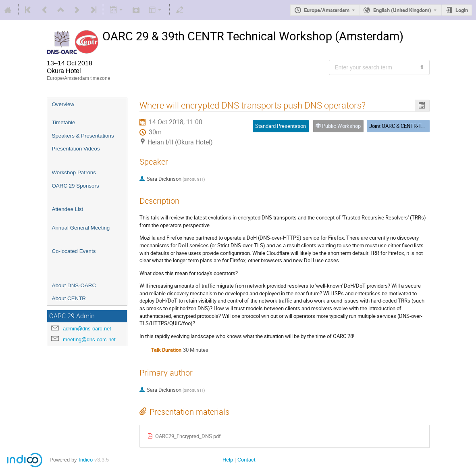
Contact (246, 460)
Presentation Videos (76, 149)
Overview (63, 104)
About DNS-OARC (74, 285)
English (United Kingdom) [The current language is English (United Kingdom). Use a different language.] (402, 10)
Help (228, 460)
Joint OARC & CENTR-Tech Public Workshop (419, 126)
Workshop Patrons (74, 172)
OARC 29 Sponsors (76, 186)
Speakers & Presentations (83, 136)
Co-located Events (74, 251)
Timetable (64, 122)
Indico (86, 460)
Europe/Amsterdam (327, 10)
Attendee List (68, 209)
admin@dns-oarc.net (87, 329)
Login (462, 10)
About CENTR (69, 298)
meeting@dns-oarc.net (89, 339)
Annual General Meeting (81, 228)
